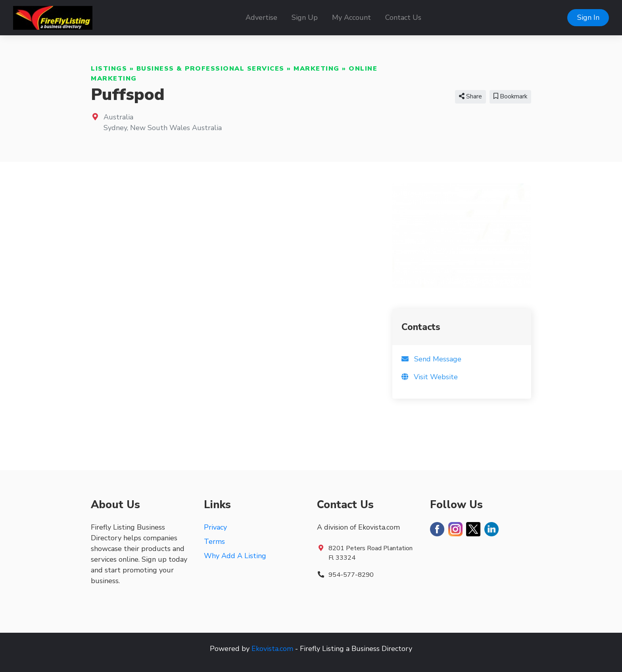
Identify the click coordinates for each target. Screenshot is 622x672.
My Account (351, 17)
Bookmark (510, 96)
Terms (214, 541)
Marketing (317, 69)
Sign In (588, 17)
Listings (109, 69)
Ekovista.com (272, 649)
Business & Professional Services (210, 69)
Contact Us (403, 17)
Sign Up (305, 17)
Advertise (261, 17)
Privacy (215, 527)
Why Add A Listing (235, 556)
